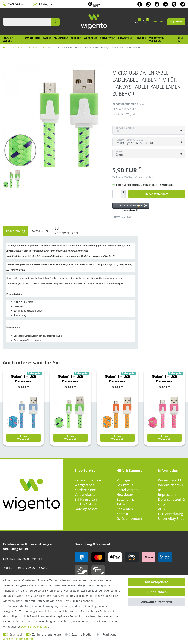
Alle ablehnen (157, 592)
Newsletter (125, 495)
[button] (149, 207)
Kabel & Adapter (35, 47)
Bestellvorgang (128, 490)
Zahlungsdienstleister (47, 634)
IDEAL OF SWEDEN (8, 39)
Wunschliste (123, 217)
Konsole (140, 38)
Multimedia (61, 38)
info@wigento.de (48, 4)
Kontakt (122, 514)
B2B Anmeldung (171, 514)
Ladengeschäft (86, 509)
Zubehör (76, 38)
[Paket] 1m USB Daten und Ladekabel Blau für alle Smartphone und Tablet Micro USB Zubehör (24, 379)
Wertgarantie (85, 485)
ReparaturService (88, 480)
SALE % (180, 39)
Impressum (167, 495)
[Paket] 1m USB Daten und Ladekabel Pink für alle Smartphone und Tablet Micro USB (164, 379)
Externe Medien (82, 634)
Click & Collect (85, 504)
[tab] (16, 231)
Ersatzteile (125, 38)
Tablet (47, 38)
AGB (161, 509)
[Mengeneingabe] (117, 194)
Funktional (110, 634)
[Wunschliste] (136, 22)
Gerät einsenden (129, 518)
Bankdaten (125, 509)
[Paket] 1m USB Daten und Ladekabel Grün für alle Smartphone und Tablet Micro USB (71, 379)
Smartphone (32, 38)
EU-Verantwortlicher (67, 231)
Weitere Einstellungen (18, 639)
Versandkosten (144, 177)
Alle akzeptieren (157, 582)
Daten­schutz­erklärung (35, 627)
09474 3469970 (16, 4)
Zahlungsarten (86, 499)
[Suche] (55, 22)
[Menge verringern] (123, 196)
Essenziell (16, 634)
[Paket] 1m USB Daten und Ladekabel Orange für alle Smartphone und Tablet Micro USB (118, 379)
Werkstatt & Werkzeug (156, 39)
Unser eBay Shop (171, 518)
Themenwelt (108, 38)
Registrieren (176, 22)
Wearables (91, 38)
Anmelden (158, 22)
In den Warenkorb (157, 194)
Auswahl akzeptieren (157, 602)
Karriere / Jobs (86, 490)
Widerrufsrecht (170, 480)
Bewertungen (41, 231)
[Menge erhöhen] (123, 192)
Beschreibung (16, 231)
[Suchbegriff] (27, 22)
